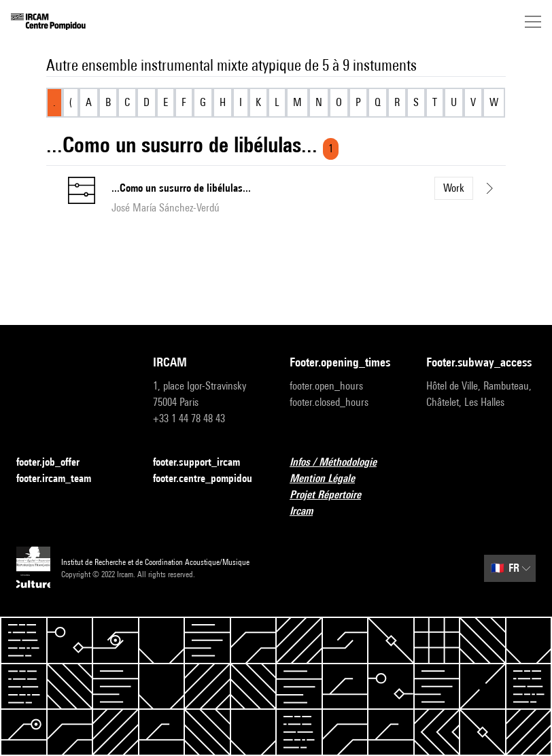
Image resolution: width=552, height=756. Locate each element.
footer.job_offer (56, 463)
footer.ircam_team (62, 479)
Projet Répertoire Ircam (344, 503)
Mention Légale (330, 479)
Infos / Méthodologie (341, 463)
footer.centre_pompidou (208, 479)
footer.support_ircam (205, 463)
